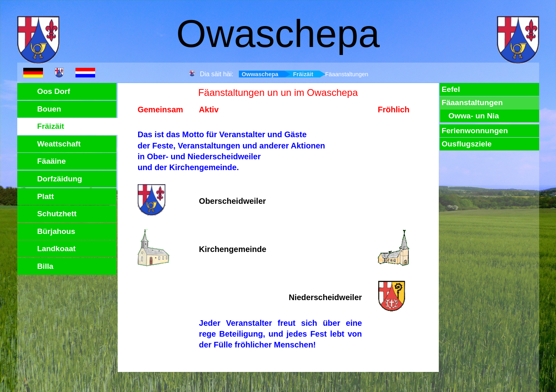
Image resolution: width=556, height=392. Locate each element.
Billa (46, 266)
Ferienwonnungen (475, 131)
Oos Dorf (54, 91)
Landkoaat (57, 249)
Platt (46, 196)
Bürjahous (56, 231)
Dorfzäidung (60, 179)
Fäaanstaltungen (472, 103)
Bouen (49, 109)
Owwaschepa (260, 74)
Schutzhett (57, 214)
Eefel (451, 89)
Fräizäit (303, 74)
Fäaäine (52, 161)
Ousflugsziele (467, 144)
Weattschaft (59, 144)
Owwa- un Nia (474, 116)
